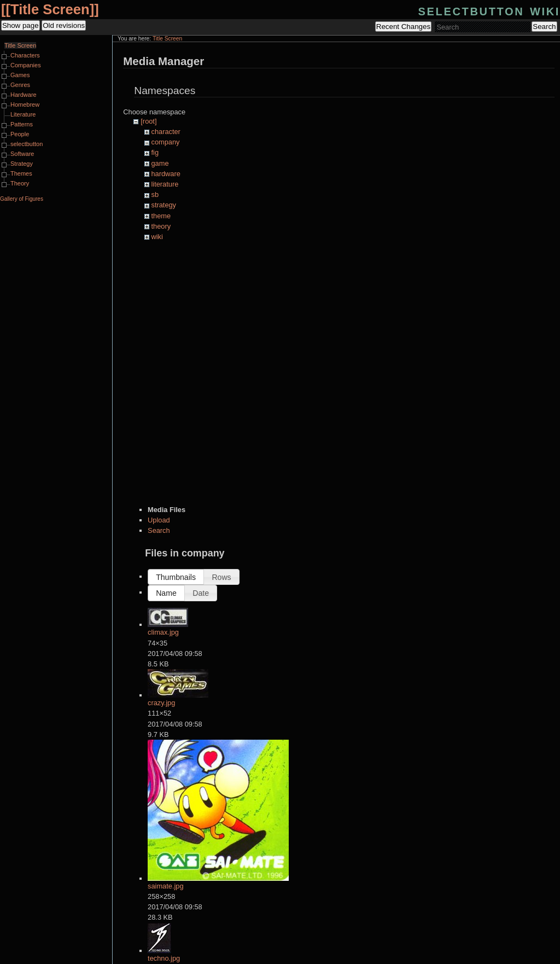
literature (165, 184)
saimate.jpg (165, 886)
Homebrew (25, 104)
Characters (25, 55)
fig (155, 152)
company (166, 142)
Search (544, 27)
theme (161, 216)
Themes (21, 173)
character (166, 132)
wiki (157, 237)
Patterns (22, 124)
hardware (166, 174)
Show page (21, 25)
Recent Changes (403, 27)
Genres (20, 85)
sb (155, 194)
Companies (26, 65)
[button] (176, 577)
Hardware (24, 95)
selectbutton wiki (489, 10)
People (20, 134)
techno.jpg (164, 958)
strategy (164, 205)
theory (161, 226)
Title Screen (50, 9)
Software (22, 154)
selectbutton (27, 144)
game (160, 163)
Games (20, 75)
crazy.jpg (161, 703)
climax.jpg (163, 632)
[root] (148, 121)
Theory (20, 183)
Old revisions (64, 25)
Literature (23, 114)
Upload (159, 520)
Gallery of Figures (22, 199)
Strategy (22, 164)
